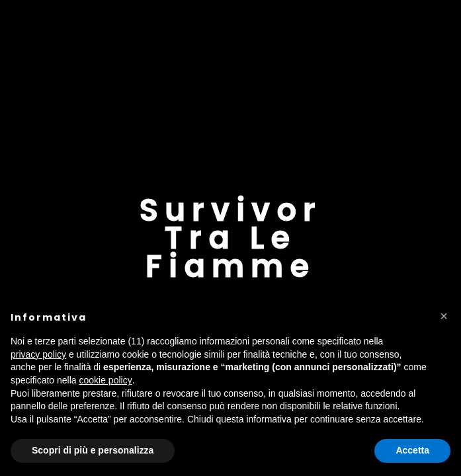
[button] (444, 316)
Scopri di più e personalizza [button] (93, 450)
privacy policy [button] (38, 354)
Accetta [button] (412, 450)
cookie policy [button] (106, 380)
